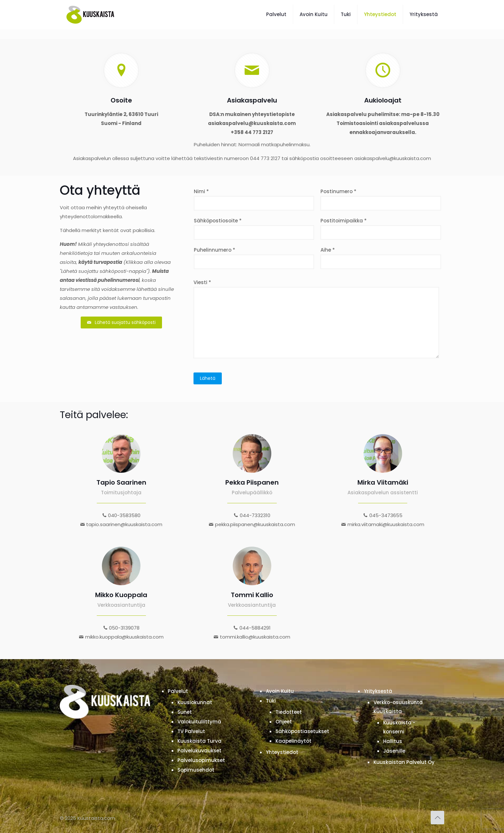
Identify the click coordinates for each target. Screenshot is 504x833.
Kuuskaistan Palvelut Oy (404, 762)
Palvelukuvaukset (199, 751)
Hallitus (393, 741)
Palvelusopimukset (201, 760)
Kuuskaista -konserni (399, 727)
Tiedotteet (289, 712)
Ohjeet (284, 722)
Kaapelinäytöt (293, 741)
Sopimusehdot (196, 770)
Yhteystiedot (282, 752)
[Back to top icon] (437, 818)
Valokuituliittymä (199, 722)
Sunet (185, 712)
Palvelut (178, 691)
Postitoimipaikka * (381, 228)
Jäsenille (394, 751)
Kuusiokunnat (195, 702)
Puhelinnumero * (254, 258)
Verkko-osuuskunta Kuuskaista (398, 707)
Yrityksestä (378, 691)
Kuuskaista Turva (199, 741)
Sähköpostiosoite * (254, 228)
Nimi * (254, 199)
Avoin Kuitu (280, 691)
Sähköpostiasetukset (302, 731)
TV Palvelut (191, 731)
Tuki (271, 701)
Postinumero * (381, 199)
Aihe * (381, 258)
